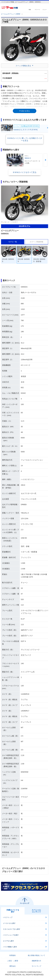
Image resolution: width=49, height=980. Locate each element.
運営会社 (13, 966)
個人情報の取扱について (36, 955)
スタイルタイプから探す (12, 929)
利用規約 (13, 955)
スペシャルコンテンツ (36, 911)
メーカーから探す (9, 923)
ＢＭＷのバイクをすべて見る (25, 172)
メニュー (45, 9)
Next (45, 160)
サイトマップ (36, 966)
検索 (30, 9)
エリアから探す (8, 941)
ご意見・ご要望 (13, 961)
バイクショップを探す (11, 935)
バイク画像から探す (10, 947)
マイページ (37, 9)
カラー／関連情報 (36, 242)
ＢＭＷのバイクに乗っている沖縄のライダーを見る (25, 139)
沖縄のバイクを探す (13, 911)
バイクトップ (8, 917)
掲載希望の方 (36, 961)
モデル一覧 (13, 242)
